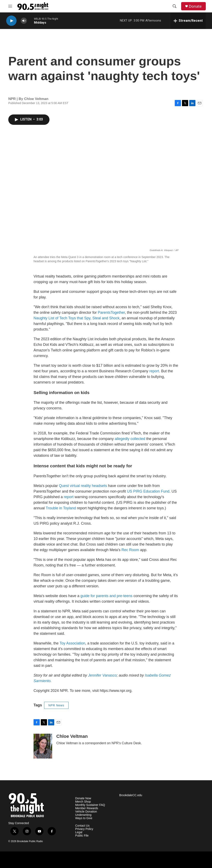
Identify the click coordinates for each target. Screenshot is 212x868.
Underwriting (83, 815)
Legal (79, 832)
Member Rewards (87, 808)
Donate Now (83, 798)
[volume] (24, 21)
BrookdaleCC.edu (131, 795)
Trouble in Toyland (61, 508)
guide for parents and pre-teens (107, 596)
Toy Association (72, 643)
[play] (11, 21)
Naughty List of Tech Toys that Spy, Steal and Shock (76, 318)
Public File (82, 836)
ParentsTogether (111, 313)
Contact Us (82, 826)
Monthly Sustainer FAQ (90, 805)
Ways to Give (84, 818)
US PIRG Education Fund (148, 491)
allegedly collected (130, 439)
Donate (195, 6)
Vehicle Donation (86, 812)
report (154, 371)
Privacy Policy (84, 829)
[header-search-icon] (175, 6)
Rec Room (130, 550)
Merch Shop (83, 802)
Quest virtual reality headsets (83, 486)
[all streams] (188, 21)
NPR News (56, 705)
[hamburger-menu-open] (10, 6)
